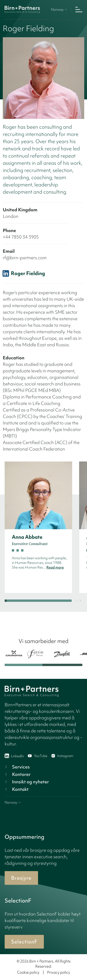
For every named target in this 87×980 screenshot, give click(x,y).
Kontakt (16, 789)
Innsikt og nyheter (26, 782)
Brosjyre (21, 878)
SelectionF (24, 942)
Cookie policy (28, 972)
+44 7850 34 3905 (21, 237)
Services (17, 767)
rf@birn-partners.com (25, 258)
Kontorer (17, 774)
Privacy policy (59, 972)
